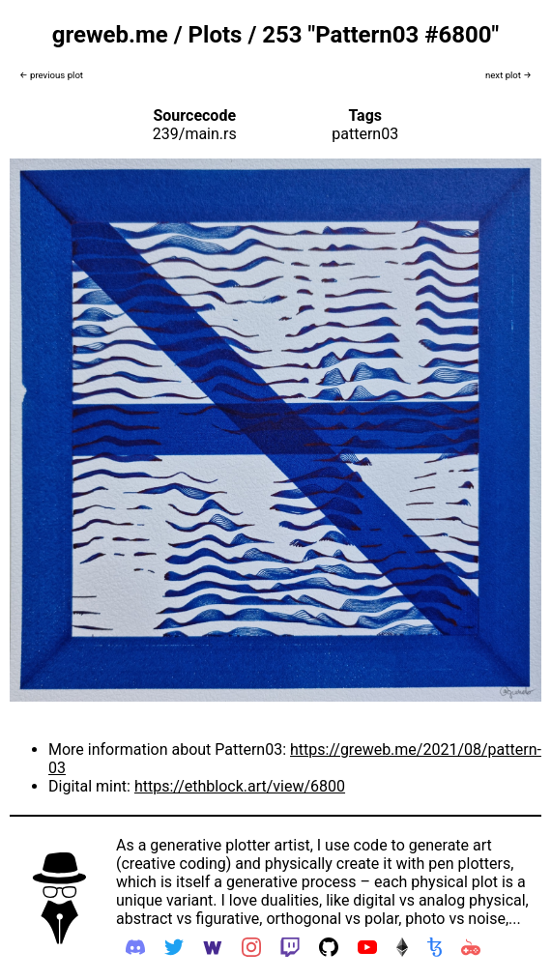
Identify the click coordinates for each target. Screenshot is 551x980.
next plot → (508, 75)
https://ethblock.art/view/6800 (240, 786)
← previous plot (51, 75)
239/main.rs (195, 134)
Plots (216, 35)
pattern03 (365, 134)
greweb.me (110, 35)
